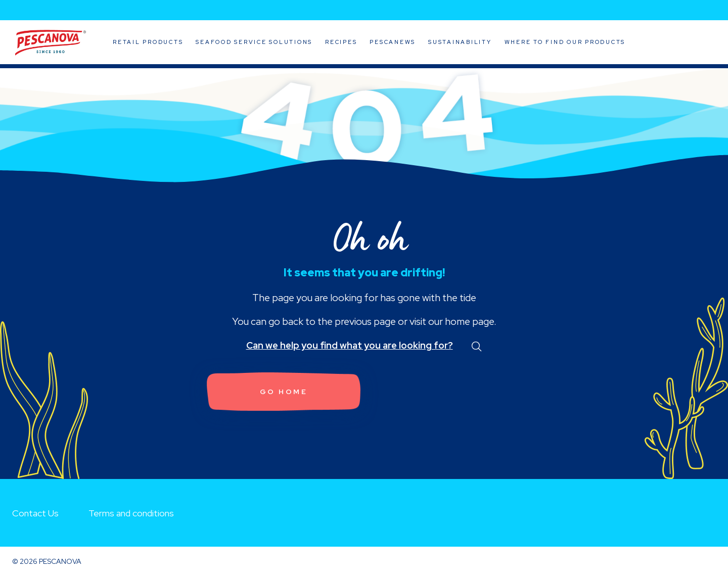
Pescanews (393, 42)
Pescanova (51, 43)
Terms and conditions (131, 513)
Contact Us (35, 513)
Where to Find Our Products (565, 42)
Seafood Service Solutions (254, 42)
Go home (284, 392)
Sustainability (460, 42)
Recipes (341, 42)
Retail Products (148, 42)
